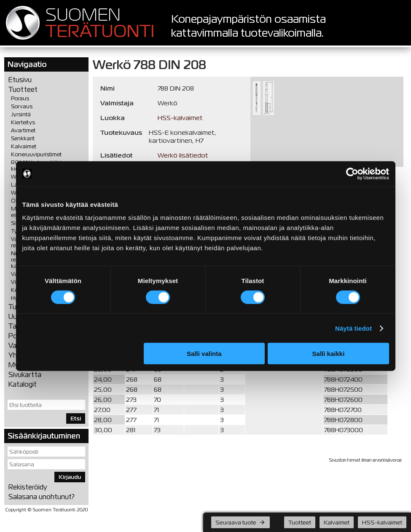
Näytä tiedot (353, 328)
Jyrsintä (21, 114)
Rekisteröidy (28, 487)
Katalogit (23, 384)
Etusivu (20, 80)
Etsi (76, 418)
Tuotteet (23, 90)
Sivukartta (25, 375)
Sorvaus (22, 106)
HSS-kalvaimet (180, 118)
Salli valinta (204, 354)
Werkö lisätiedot (183, 155)
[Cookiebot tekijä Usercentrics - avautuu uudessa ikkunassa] (352, 174)
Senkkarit (23, 138)
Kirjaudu (70, 477)
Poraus (20, 98)
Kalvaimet (24, 146)
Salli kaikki (329, 354)
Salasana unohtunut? (42, 497)
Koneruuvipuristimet (36, 154)
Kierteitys (23, 122)
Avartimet (23, 130)
